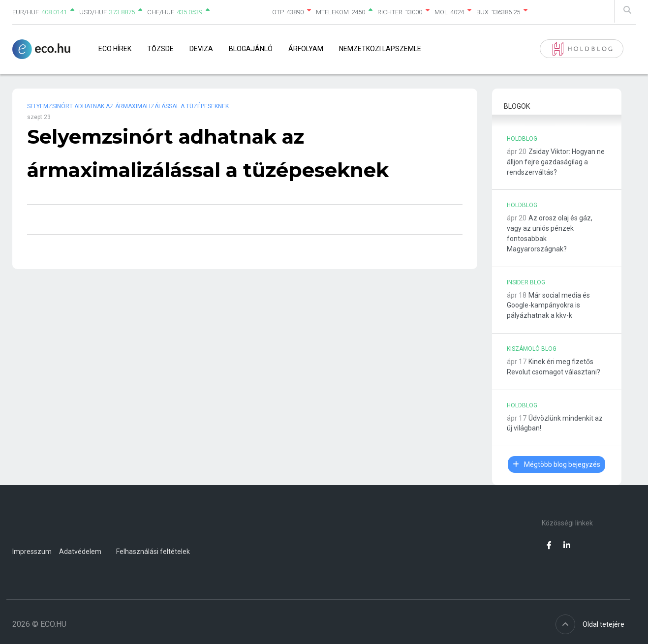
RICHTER (390, 12)
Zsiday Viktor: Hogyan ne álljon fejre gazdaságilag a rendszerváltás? (556, 162)
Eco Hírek (115, 49)
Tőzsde (160, 49)
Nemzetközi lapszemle (380, 49)
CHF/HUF (161, 12)
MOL (441, 12)
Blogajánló (251, 49)
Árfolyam (306, 49)
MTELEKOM (332, 12)
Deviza (201, 49)
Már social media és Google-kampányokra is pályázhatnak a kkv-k (548, 306)
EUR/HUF (26, 12)
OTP (278, 12)
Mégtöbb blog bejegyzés (556, 464)
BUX (482, 12)
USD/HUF (93, 12)
